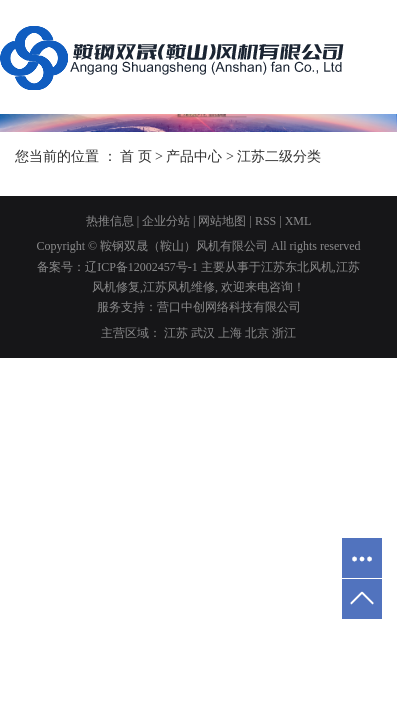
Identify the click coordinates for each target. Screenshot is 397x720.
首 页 (136, 156)
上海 (230, 333)
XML (298, 221)
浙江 (284, 333)
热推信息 (110, 221)
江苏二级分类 (279, 156)
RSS (265, 221)
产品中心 (194, 156)
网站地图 (222, 221)
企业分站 (166, 221)
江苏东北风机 (297, 267)
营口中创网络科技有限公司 (229, 307)
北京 (257, 333)
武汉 (203, 333)
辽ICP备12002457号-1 (141, 267)
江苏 (176, 333)
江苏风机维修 (179, 287)
